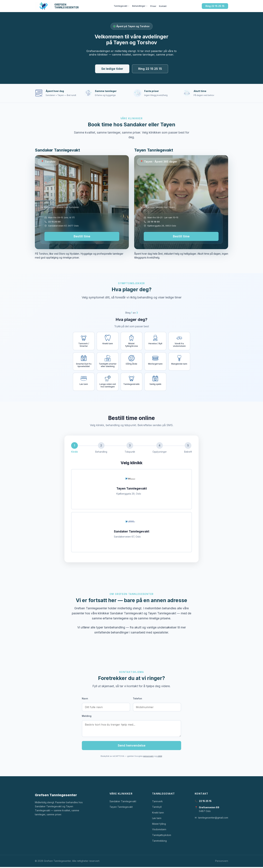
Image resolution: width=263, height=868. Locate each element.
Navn (85, 699)
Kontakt (163, 6)
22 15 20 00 (54, 222)
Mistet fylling (159, 825)
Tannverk (157, 802)
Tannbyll (157, 808)
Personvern (222, 862)
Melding (87, 717)
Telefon (137, 699)
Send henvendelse (132, 746)
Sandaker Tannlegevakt (123, 802)
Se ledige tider (112, 69)
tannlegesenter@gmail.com (213, 819)
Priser (153, 6)
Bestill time (82, 236)
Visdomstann (159, 830)
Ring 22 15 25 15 (215, 6)
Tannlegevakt (122, 6)
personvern (148, 757)
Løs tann (157, 819)
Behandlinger (140, 6)
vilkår (160, 757)
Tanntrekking (159, 842)
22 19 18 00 (154, 222)
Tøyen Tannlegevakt (121, 808)
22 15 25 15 (205, 802)
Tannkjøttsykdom (162, 836)
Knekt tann (158, 814)
